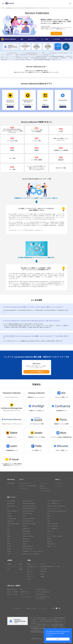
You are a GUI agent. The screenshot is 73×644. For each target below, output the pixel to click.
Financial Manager (26, 531)
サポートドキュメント (24, 488)
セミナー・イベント (25, 594)
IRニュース (29, 569)
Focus (9, 539)
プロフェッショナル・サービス (53, 508)
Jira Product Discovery (12, 519)
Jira (8, 508)
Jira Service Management (12, 511)
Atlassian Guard (10, 521)
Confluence (10, 516)
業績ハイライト (30, 572)
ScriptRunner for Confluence (28, 536)
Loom (8, 531)
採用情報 (21, 569)
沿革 (8, 569)
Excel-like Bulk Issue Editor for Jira (29, 506)
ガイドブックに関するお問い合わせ (43, 592)
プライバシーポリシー (17, 608)
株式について (43, 564)
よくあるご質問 (44, 569)
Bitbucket (9, 544)
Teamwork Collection (11, 501)
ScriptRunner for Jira (27, 534)
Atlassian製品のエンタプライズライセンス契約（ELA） (33, 551)
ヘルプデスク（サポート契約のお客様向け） (28, 486)
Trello (8, 534)
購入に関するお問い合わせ (41, 589)
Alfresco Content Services (52, 524)
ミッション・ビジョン (12, 567)
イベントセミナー (59, 486)
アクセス (21, 567)
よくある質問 (56, 39)
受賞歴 (20, 564)
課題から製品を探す (51, 544)
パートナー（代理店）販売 (45, 491)
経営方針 (29, 579)
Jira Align (9, 514)
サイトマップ (45, 608)
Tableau (49, 521)
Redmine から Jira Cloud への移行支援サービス (32, 554)
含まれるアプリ (32, 39)
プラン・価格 (44, 39)
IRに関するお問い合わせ (41, 594)
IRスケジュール (30, 577)
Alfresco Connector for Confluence (29, 524)
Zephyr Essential (26, 541)
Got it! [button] (58, 639)
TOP (3, 8)
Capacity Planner (26, 529)
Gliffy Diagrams (26, 539)
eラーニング (50, 534)
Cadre (49, 514)
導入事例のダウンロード (26, 592)
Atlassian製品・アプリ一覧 (11, 8)
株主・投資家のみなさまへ (32, 567)
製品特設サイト (50, 541)
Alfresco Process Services (52, 526)
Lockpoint (24, 544)
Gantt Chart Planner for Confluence (29, 508)
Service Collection (9, 39)
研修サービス (50, 531)
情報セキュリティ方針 (32, 608)
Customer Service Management (13, 524)
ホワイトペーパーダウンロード (27, 597)
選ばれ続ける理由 (11, 483)
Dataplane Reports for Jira (28, 546)
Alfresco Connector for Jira (28, 521)
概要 (22, 39)
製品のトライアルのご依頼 (13, 594)
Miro (48, 519)
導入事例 (49, 539)
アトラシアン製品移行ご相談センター (55, 501)
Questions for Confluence (27, 549)
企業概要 (9, 564)
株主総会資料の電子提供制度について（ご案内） (50, 567)
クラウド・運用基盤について (53, 529)
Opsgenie (9, 536)
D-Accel (24, 516)
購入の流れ (42, 486)
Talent (8, 541)
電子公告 (42, 574)
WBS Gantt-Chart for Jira (27, 501)
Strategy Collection (11, 506)
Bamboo (9, 551)
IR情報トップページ (31, 564)
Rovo (8, 529)
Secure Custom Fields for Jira (28, 511)
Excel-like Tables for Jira (27, 514)
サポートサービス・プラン (25, 483)
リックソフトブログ (44, 483)
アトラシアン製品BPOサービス (53, 503)
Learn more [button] (49, 635)
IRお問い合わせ (44, 572)
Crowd (9, 554)
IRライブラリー (30, 574)
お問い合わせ (56, 33)
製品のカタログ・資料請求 (13, 592)
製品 (22, 589)
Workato (49, 516)
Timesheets (25, 526)
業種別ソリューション (52, 546)
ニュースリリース (59, 483)
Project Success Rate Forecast (29, 519)
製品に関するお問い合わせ (13, 589)
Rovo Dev (9, 546)
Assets (9, 526)
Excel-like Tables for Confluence (29, 503)
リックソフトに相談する (37, 372)
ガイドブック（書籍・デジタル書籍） (55, 536)
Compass (9, 549)
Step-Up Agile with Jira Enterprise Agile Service (56, 511)
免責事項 (42, 577)
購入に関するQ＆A (44, 488)
